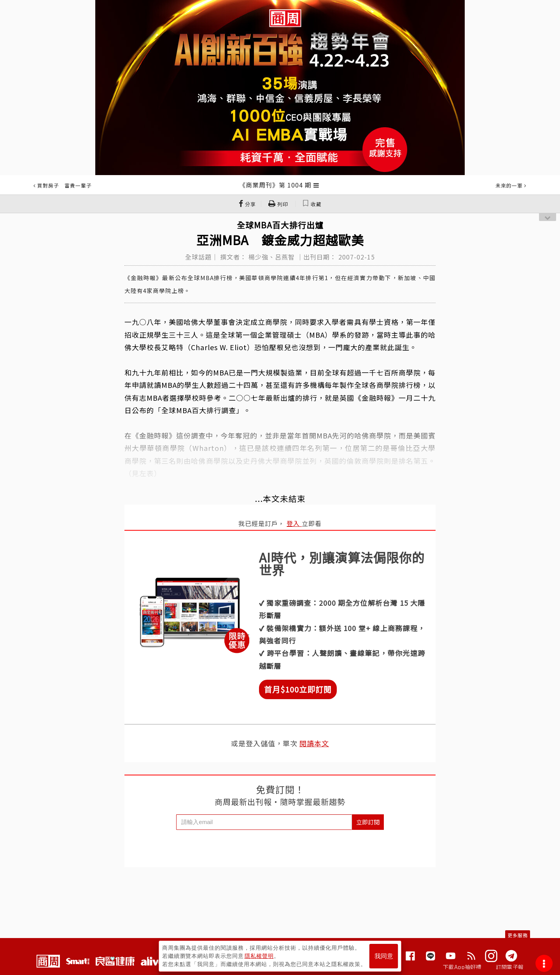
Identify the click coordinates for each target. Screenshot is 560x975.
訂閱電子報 (510, 967)
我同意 (384, 956)
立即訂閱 (368, 822)
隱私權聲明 (259, 956)
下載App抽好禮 (462, 967)
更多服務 (518, 935)
